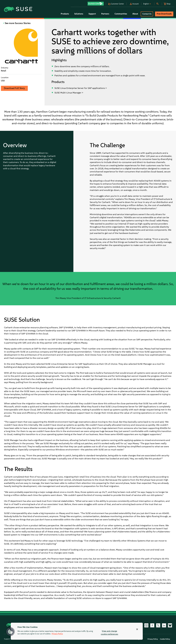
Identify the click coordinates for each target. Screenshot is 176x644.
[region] (77, 631)
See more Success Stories (17, 23)
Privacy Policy (153, 639)
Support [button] (92, 14)
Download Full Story (14, 88)
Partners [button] (105, 14)
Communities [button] (121, 14)
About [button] (135, 14)
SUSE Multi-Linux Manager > (69, 93)
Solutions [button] (79, 14)
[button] (96, 3)
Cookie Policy (165, 639)
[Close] (137, 629)
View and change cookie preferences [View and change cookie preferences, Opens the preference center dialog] (110, 633)
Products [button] (65, 14)
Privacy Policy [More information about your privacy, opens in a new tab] (57, 634)
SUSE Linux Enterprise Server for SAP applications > (81, 88)
